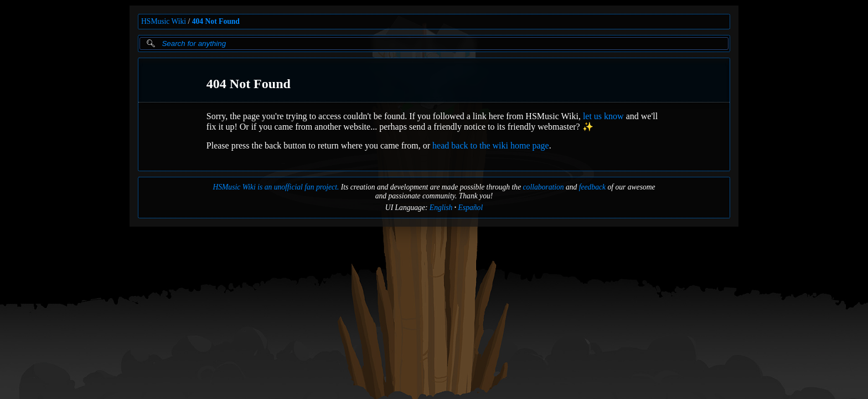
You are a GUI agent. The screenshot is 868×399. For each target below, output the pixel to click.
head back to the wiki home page (491, 145)
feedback (592, 187)
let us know (603, 116)
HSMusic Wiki (164, 21)
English (441, 208)
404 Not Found (216, 21)
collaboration (544, 187)
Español (471, 208)
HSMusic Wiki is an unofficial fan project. (276, 187)
